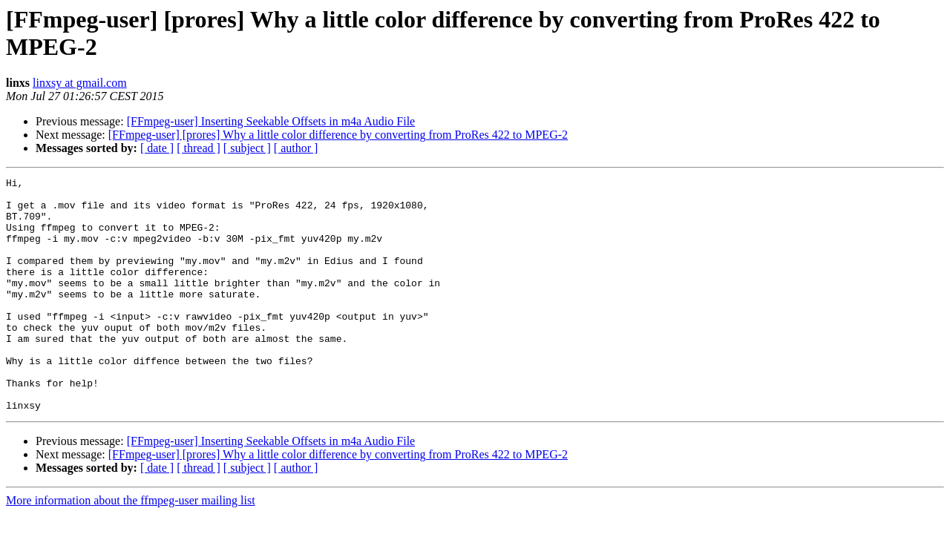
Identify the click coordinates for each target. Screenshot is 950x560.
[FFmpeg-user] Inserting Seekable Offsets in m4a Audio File (271, 121)
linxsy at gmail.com (80, 83)
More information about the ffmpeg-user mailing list (131, 547)
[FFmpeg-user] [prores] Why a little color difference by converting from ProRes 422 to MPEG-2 (338, 135)
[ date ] (157, 148)
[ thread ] (199, 148)
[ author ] (296, 148)
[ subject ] (247, 148)
